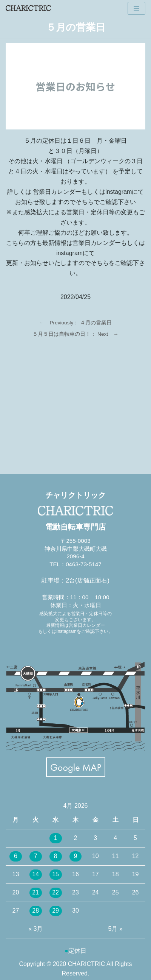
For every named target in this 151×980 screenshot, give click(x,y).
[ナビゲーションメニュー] (136, 8)
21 (35, 892)
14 (35, 874)
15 (55, 874)
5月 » (116, 929)
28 (35, 911)
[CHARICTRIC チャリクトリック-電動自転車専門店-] (28, 8)
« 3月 (35, 929)
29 (55, 911)
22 (55, 892)
